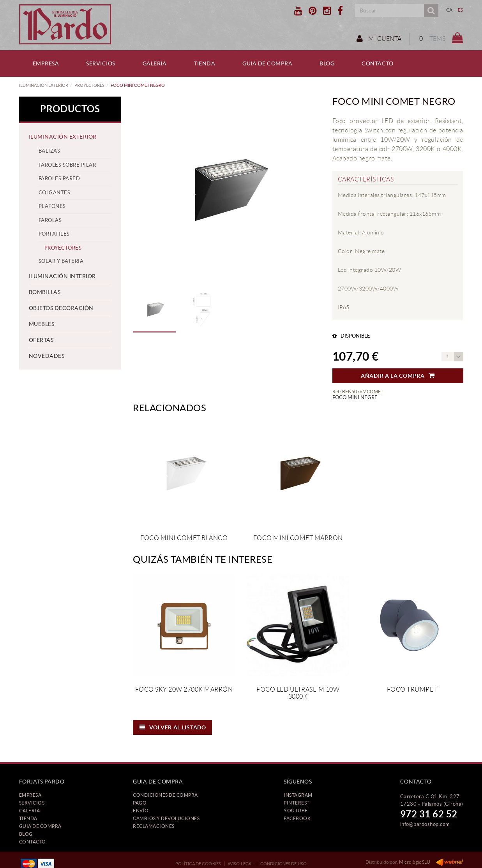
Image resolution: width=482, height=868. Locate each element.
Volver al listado (172, 727)
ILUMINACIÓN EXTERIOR (44, 85)
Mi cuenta (379, 39)
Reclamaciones (154, 826)
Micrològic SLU (415, 862)
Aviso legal (241, 864)
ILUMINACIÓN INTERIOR (62, 276)
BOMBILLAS (45, 292)
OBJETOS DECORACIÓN (61, 308)
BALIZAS (49, 151)
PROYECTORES (89, 85)
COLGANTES (55, 193)
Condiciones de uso (283, 864)
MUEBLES (42, 324)
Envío (141, 811)
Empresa (30, 795)
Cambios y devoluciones (166, 818)
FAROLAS (50, 220)
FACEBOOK (297, 818)
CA (449, 10)
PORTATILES (54, 234)
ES (461, 10)
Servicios (32, 803)
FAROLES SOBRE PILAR (67, 165)
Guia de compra (40, 826)
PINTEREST (297, 803)
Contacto (33, 842)
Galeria (30, 811)
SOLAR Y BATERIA (61, 261)
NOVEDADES (47, 356)
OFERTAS (41, 340)
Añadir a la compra (398, 376)
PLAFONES (52, 206)
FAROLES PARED (59, 179)
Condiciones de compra (165, 795)
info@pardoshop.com (425, 824)
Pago (140, 803)
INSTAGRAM (298, 795)
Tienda (28, 818)
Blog (26, 834)
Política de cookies (198, 864)
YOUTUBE (296, 811)
